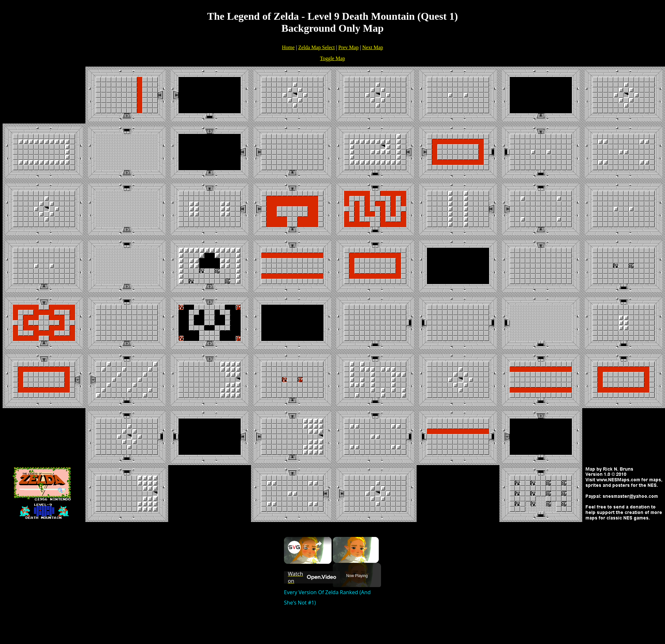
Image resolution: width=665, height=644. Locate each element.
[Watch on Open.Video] (312, 577)
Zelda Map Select (316, 47)
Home (288, 47)
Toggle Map (332, 58)
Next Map (373, 47)
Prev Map (349, 47)
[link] (294, 547)
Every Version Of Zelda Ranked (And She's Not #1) (307, 547)
